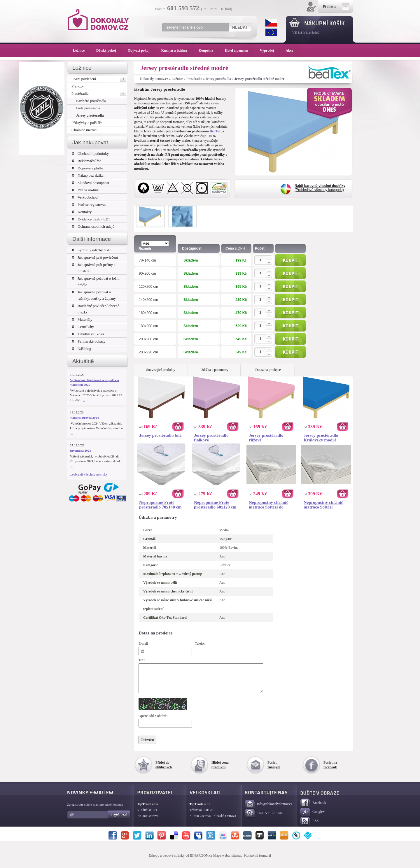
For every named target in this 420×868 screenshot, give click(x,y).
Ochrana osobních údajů (93, 226)
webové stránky (174, 861)
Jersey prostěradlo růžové (266, 438)
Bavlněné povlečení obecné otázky (96, 309)
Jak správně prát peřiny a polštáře (94, 268)
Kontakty (82, 212)
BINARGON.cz (201, 861)
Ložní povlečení (99, 79)
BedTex (215, 131)
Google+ (312, 817)
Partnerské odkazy (89, 341)
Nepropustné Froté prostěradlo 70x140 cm (160, 505)
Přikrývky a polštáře (87, 123)
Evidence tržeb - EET (91, 219)
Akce (290, 50)
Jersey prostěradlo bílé (160, 435)
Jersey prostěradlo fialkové (211, 438)
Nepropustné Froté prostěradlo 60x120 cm (215, 505)
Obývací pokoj (142, 50)
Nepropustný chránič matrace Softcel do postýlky (268, 505)
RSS (309, 826)
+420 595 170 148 (264, 819)
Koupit (290, 260)
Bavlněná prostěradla (91, 101)
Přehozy (78, 86)
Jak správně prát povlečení (95, 257)
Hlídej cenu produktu (220, 770)
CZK (271, 23)
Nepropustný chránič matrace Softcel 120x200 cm (323, 505)
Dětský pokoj (109, 50)
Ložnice (177, 79)
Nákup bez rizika (88, 175)
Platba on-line (85, 190)
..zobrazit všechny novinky (89, 474)
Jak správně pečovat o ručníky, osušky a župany (94, 295)
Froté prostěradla (88, 108)
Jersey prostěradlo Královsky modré (321, 438)
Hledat (240, 27)
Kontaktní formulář (258, 861)
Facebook (313, 808)
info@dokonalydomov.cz (268, 810)
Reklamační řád (87, 161)
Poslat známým (274, 770)
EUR (271, 32)
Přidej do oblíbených (164, 770)
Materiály (82, 319)
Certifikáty (83, 327)
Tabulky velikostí (88, 334)
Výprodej (270, 50)
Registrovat (119, 820)
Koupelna (209, 50)
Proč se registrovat (89, 205)
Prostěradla (194, 79)
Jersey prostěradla (218, 79)
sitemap (237, 861)
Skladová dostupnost (90, 183)
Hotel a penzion (239, 50)
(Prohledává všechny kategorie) (320, 188)
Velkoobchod (85, 197)
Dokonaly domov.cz (154, 79)
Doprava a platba (88, 168)
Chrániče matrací (84, 130)
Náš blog (82, 349)
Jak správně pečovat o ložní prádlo (96, 282)
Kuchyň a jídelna (177, 50)
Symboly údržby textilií (93, 250)
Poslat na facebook (330, 770)
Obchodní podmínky (90, 154)
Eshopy (154, 861)
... (84, 400)
